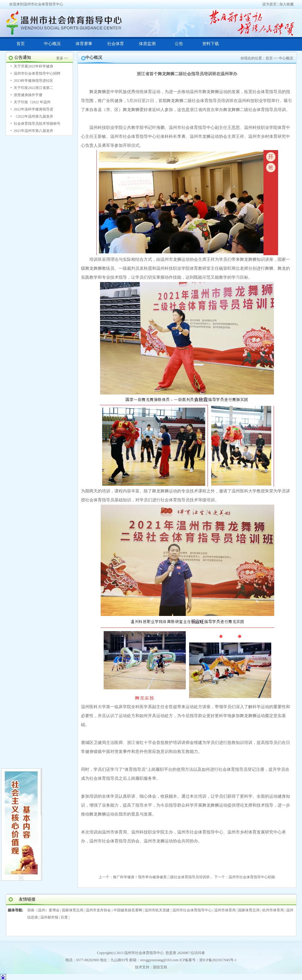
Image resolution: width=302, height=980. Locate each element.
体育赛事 (84, 44)
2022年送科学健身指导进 (33, 109)
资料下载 (211, 44)
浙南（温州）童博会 (43, 910)
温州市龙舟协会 (98, 910)
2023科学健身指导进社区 (33, 81)
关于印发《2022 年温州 (32, 102)
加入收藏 (286, 4)
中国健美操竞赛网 (128, 910)
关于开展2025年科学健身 (33, 66)
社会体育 (116, 44)
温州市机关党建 (157, 910)
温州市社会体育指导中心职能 (252, 877)
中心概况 (52, 44)
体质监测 (147, 44)
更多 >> (62, 58)
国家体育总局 (73, 910)
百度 (64, 917)
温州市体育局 (225, 910)
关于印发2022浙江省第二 (33, 88)
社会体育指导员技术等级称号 (37, 124)
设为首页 (269, 4)
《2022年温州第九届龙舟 (33, 116)
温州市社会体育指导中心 (192, 910)
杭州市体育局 (273, 910)
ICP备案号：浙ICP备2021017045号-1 (208, 960)
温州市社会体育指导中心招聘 (37, 73)
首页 (21, 44)
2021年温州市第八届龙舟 (33, 131)
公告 (179, 44)
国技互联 (160, 967)
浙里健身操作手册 (28, 95)
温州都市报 (49, 917)
